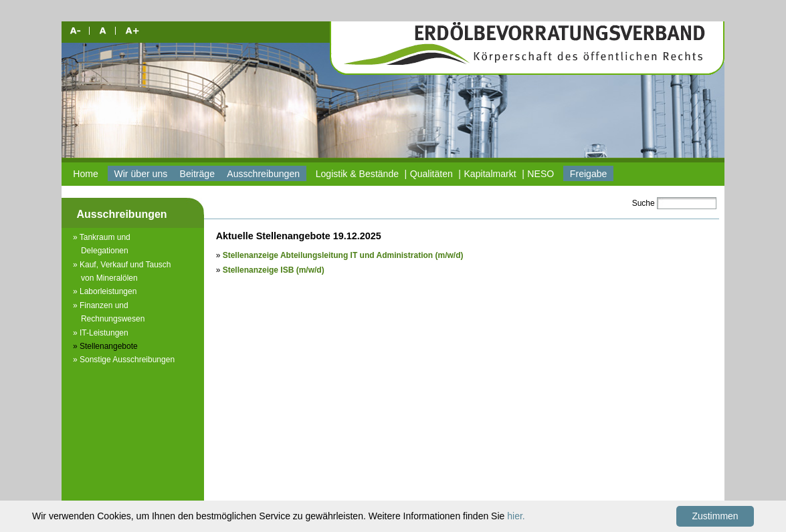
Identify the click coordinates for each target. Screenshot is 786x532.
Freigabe (589, 174)
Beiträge (197, 174)
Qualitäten (431, 174)
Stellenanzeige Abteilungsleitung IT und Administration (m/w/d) (343, 255)
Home (86, 174)
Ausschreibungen (263, 174)
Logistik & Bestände (357, 174)
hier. (516, 516)
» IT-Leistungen (101, 333)
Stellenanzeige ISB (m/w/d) (274, 270)
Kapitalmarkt (490, 174)
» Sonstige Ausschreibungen (124, 360)
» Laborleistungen (105, 291)
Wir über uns (140, 174)
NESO (541, 174)
